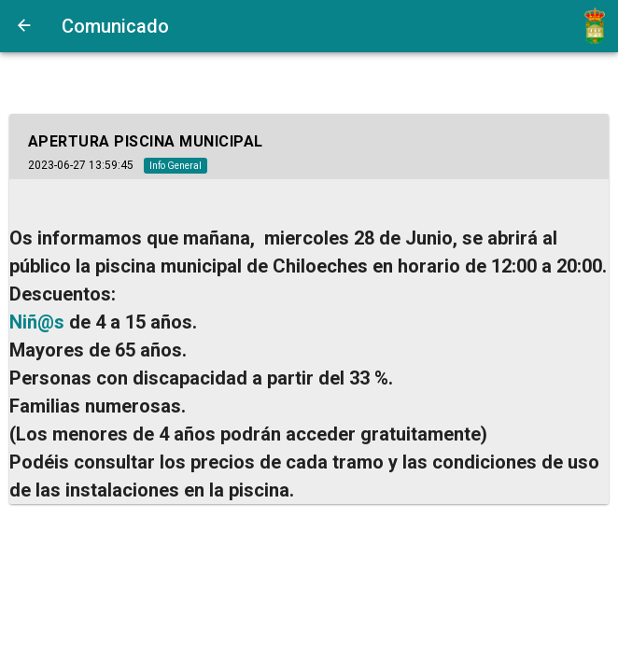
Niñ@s (37, 322)
